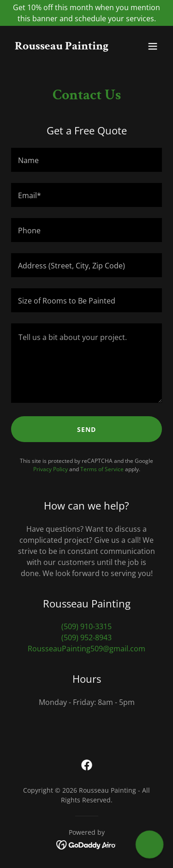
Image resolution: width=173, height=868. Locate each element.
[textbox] (86, 160)
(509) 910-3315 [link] (86, 626)
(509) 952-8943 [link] (86, 637)
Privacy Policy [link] (51, 469)
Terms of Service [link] (102, 469)
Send (86, 429)
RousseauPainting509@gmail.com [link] (86, 649)
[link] (62, 47)
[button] (153, 46)
